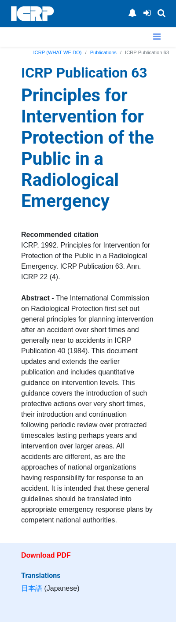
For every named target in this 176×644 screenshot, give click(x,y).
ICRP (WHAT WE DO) (58, 52)
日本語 (32, 588)
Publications (103, 52)
